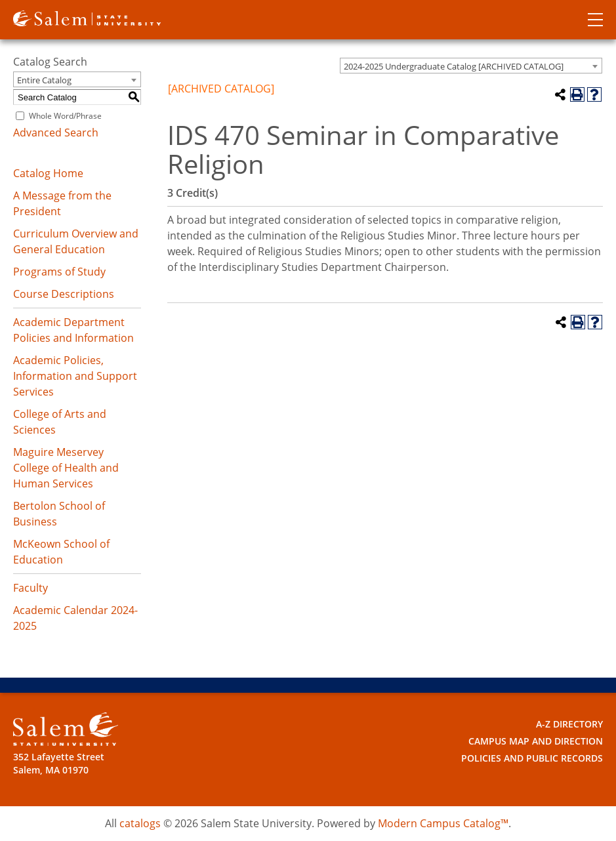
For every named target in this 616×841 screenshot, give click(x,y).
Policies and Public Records (532, 758)
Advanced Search (56, 133)
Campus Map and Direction (536, 741)
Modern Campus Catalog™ (443, 823)
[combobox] (471, 66)
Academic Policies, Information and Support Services (75, 376)
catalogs (140, 823)
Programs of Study (59, 272)
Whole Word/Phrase (65, 116)
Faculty (31, 588)
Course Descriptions (64, 294)
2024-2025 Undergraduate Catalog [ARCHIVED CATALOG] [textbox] (454, 66)
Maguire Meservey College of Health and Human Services (66, 468)
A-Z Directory (569, 724)
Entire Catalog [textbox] (44, 80)
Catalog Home (48, 173)
